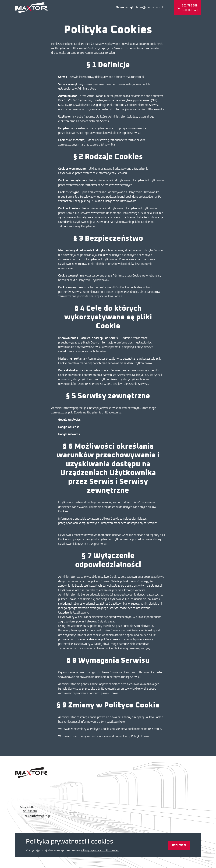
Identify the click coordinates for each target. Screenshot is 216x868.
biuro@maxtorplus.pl (38, 816)
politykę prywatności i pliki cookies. (100, 851)
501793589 (27, 807)
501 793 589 (190, 6)
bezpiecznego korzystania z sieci (137, 622)
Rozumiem (179, 845)
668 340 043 (190, 10)
